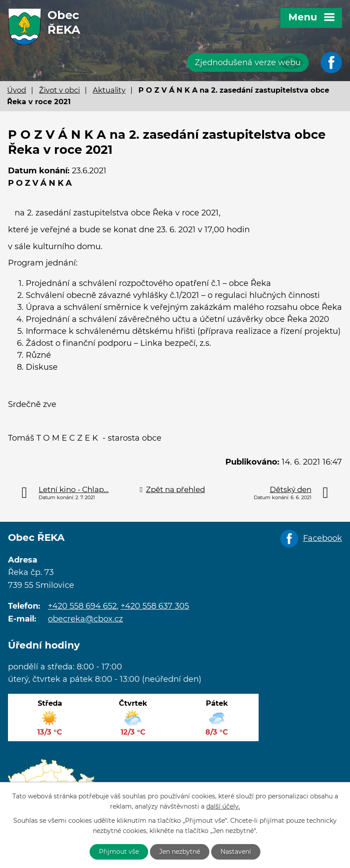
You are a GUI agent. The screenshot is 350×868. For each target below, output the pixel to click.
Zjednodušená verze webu (248, 63)
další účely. (223, 806)
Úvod (17, 90)
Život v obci (59, 90)
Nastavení (236, 852)
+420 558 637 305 (155, 606)
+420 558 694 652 (82, 606)
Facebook (322, 538)
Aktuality (109, 90)
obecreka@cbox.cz (85, 619)
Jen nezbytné (180, 852)
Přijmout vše (119, 852)
